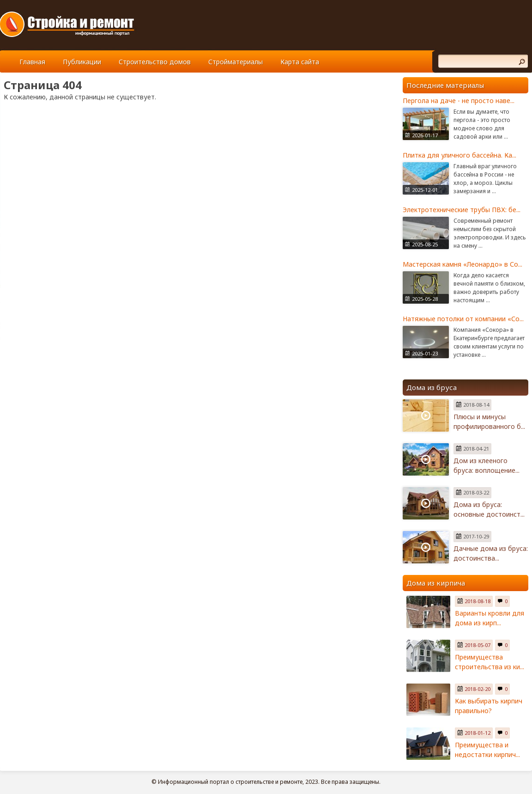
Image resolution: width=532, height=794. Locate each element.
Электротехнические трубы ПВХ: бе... (462, 210)
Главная (32, 62)
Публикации (82, 62)
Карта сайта (300, 62)
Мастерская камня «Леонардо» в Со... (462, 264)
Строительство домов (155, 62)
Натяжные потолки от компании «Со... (463, 319)
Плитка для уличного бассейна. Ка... (459, 155)
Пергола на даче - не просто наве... (459, 101)
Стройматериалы (236, 62)
